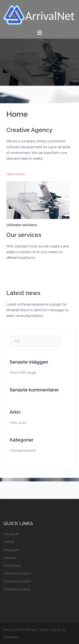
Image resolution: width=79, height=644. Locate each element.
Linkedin (10, 558)
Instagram (11, 550)
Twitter (9, 542)
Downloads (12, 566)
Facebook (11, 534)
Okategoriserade (23, 450)
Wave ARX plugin (23, 373)
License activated (17, 581)
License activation (17, 573)
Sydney (55, 630)
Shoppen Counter (17, 589)
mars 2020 (18, 423)
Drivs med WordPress (20, 630)
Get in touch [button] (16, 174)
